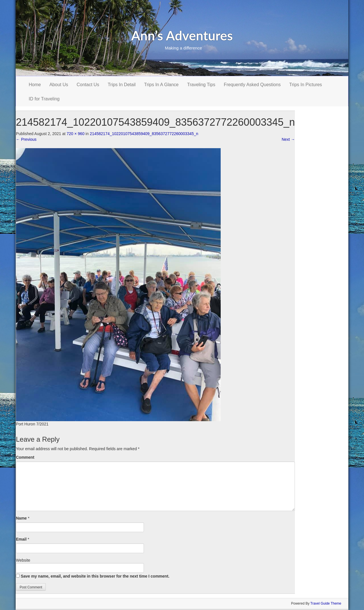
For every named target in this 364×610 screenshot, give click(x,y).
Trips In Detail (122, 85)
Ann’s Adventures (182, 35)
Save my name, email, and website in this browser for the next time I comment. (95, 576)
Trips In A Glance (161, 85)
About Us (59, 85)
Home (35, 85)
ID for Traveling (44, 99)
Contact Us (88, 85)
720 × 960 (76, 134)
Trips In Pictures (306, 85)
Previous (26, 139)
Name (21, 518)
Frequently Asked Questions (252, 85)
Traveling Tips (201, 85)
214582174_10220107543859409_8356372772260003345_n (144, 134)
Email (21, 539)
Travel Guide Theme (326, 603)
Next (288, 139)
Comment (25, 457)
